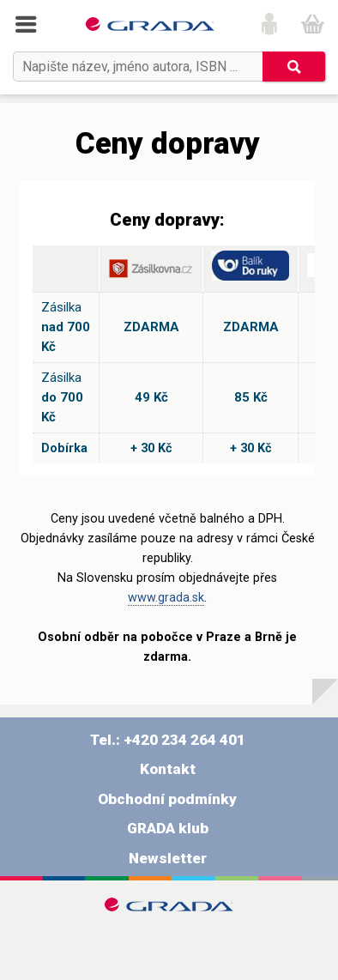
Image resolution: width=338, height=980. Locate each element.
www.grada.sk (166, 598)
